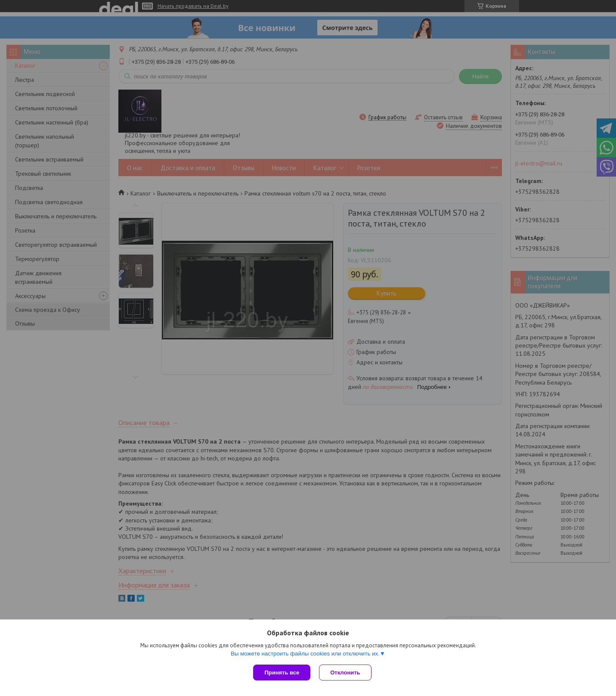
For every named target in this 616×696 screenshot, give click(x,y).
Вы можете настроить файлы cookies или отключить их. (305, 654)
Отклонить (345, 673)
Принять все (282, 673)
